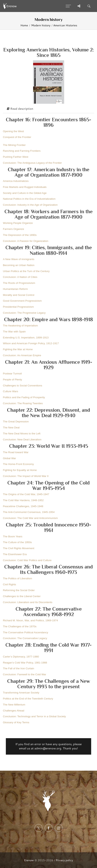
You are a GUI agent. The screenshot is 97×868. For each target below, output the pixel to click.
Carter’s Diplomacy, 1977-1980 (21, 657)
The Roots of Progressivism (19, 283)
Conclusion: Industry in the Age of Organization (30, 205)
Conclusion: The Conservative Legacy (25, 638)
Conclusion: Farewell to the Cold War (24, 674)
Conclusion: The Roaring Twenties (23, 403)
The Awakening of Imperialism (20, 326)
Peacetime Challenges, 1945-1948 (23, 506)
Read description (20, 109)
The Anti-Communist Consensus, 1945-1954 (29, 512)
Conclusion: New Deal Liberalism (22, 440)
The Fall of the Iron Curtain (19, 668)
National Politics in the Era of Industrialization (29, 199)
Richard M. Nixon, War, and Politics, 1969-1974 (30, 620)
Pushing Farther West (16, 157)
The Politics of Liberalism (17, 578)
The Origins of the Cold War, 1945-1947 (26, 494)
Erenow (29, 860)
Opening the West (13, 131)
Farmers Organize (14, 229)
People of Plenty (12, 380)
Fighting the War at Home (18, 349)
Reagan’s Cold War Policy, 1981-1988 (25, 663)
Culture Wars (10, 391)
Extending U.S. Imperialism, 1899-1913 (26, 338)
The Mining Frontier (14, 145)
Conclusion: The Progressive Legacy (24, 313)
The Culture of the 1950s (17, 542)
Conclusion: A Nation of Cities (20, 277)
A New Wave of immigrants (19, 259)
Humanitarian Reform (15, 289)
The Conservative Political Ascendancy (26, 632)
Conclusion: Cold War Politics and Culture (27, 560)
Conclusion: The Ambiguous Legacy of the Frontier (32, 163)
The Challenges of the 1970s (20, 626)
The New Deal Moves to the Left (22, 434)
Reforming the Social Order (19, 590)
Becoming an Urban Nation (19, 265)
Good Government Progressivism (22, 301)
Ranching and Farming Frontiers (22, 151)
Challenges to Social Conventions (23, 386)
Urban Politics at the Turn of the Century (26, 271)
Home (24, 25)
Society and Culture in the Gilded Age (25, 193)
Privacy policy (64, 860)
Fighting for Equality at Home (20, 470)
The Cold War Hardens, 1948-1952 (23, 500)
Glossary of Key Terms (16, 722)
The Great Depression (16, 422)
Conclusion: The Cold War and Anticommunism (30, 518)
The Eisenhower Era (15, 554)
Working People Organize (18, 223)
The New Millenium (14, 705)
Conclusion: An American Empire (22, 355)
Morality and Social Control (19, 295)
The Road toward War (16, 452)
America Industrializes (16, 181)
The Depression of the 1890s (20, 235)
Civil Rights (10, 584)
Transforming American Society (21, 693)
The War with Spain (14, 332)
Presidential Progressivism (18, 307)
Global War (9, 458)
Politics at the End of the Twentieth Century (28, 699)
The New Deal (11, 428)
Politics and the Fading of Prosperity (24, 397)
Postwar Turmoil (12, 374)
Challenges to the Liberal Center (22, 596)
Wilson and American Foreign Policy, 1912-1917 (31, 343)
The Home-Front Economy (18, 464)
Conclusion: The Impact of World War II (26, 476)
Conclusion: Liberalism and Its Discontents (28, 602)
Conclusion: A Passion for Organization (26, 241)
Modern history (41, 25)
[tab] (48, 109)
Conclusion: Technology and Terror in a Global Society (34, 716)
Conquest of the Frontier (17, 137)
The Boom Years (13, 536)
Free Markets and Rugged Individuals (25, 187)
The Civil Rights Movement (19, 548)
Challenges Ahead (14, 711)
